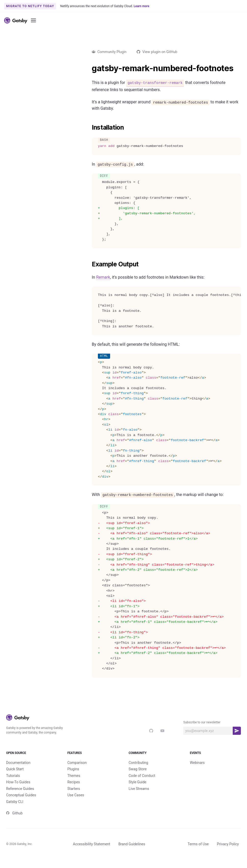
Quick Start (15, 777)
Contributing (139, 771)
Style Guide (138, 790)
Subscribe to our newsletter (202, 722)
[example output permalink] (89, 264)
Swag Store (138, 777)
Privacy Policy (228, 852)
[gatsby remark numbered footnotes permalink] (89, 68)
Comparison (77, 771)
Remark (103, 277)
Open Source (32, 757)
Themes (74, 784)
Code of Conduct (142, 784)
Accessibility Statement (92, 852)
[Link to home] (16, 20)
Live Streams (139, 797)
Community (154, 757)
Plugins (73, 777)
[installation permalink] (89, 128)
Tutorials (13, 784)
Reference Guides (20, 797)
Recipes (74, 790)
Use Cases (76, 803)
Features (93, 757)
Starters (74, 797)
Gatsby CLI (15, 810)
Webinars (197, 771)
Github (14, 822)
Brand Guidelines (132, 852)
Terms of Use (198, 852)
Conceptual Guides (21, 803)
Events (215, 757)
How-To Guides (18, 790)
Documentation (18, 771)
